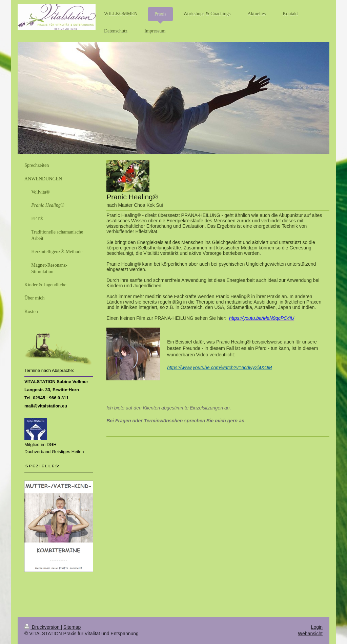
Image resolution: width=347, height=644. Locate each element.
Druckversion (43, 627)
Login (317, 627)
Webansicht (310, 634)
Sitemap (72, 627)
